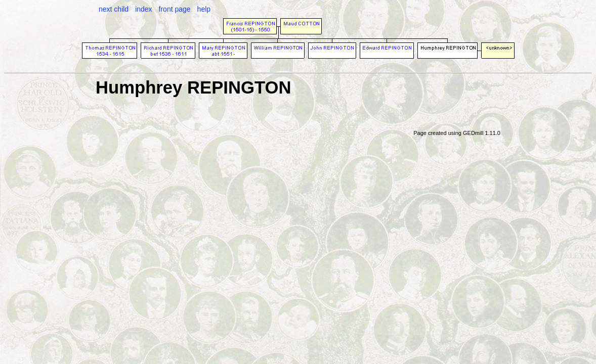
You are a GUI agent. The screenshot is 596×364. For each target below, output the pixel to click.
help (204, 9)
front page (175, 9)
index (143, 9)
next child (114, 9)
